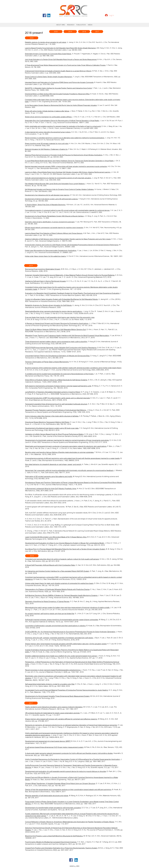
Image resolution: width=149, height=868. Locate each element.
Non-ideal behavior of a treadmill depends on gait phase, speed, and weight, (53, 464)
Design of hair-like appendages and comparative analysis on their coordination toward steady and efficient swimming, (68, 789)
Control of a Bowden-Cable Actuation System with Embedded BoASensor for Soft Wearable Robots (61, 299)
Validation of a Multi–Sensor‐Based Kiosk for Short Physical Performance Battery (54, 434)
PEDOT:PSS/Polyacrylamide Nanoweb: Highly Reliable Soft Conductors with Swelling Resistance (61, 348)
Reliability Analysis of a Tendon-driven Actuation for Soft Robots (48, 305)
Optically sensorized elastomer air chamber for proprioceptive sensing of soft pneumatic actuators (58, 178)
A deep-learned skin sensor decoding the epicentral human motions (48, 132)
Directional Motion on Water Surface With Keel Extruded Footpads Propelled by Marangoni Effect (57, 94)
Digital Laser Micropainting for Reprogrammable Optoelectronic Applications (51, 250)
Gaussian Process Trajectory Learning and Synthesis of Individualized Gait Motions (56, 410)
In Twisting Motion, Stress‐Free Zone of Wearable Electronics (45, 205)
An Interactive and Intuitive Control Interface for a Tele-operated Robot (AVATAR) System (57, 571)
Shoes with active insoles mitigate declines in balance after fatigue (47, 111)
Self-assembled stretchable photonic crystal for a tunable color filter (50, 684)
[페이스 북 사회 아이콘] (44, 15)
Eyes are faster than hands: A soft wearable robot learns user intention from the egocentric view (60, 317)
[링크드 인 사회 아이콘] (49, 15)
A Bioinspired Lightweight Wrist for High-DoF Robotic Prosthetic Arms (51, 489)
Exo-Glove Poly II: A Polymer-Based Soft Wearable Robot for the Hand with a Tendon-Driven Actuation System (65, 549)
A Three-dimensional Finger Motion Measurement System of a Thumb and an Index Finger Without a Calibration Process (65, 65)
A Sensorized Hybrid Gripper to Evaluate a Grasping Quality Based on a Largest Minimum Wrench (58, 71)
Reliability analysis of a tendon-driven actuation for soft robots (46, 42)
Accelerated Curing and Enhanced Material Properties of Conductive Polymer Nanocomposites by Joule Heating (67, 690)
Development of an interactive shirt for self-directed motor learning (47, 195)
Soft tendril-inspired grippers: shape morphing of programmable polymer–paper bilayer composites (62, 620)
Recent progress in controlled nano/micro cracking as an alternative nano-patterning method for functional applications (65, 138)
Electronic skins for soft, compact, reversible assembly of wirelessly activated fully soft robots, (59, 638)
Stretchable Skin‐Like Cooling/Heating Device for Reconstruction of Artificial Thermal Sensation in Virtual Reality (62, 121)
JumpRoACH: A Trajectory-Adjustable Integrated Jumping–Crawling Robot (53, 392)
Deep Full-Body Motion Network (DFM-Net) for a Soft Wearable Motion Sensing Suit (55, 329)
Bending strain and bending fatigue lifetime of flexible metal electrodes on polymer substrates (59, 452)
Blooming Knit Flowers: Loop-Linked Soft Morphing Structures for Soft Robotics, (54, 836)
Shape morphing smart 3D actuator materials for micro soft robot (47, 143)
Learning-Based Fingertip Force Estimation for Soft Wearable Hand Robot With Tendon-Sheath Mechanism (60, 48)
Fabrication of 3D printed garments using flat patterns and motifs (49, 476)
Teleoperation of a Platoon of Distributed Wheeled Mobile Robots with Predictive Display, (58, 589)
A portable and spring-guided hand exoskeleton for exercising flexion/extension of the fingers (59, 374)
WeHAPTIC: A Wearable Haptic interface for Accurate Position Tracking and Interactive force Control (58, 88)
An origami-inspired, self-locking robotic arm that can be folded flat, (50, 614)
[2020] (56, 32)
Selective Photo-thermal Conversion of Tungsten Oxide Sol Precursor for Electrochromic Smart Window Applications (64, 155)
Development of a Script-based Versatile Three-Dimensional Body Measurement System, (58, 696)
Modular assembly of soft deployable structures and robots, (47, 796)
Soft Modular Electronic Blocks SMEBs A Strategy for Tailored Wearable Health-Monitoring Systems (61, 595)
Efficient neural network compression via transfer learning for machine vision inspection (54, 228)
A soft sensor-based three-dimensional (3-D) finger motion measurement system (54, 747)
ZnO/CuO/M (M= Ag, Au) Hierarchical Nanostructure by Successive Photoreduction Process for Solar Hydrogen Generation (70, 632)
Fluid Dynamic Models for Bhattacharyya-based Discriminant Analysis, (51, 842)
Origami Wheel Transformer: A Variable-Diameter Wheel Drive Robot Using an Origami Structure (60, 783)
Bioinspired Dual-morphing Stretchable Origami (43, 269)
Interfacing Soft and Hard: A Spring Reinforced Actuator (45, 281)
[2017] (97, 32)
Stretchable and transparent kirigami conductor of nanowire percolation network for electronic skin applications (66, 446)
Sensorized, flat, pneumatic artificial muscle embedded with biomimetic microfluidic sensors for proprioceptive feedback (69, 470)
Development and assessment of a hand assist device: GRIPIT (48, 741)
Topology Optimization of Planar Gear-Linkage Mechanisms (47, 362)
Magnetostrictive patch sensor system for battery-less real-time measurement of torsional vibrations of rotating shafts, (68, 607)
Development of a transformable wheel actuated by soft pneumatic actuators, (53, 808)
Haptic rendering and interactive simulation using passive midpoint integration (54, 707)
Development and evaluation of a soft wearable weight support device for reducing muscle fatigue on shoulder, (66, 771)
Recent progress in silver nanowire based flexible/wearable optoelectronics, (53, 670)
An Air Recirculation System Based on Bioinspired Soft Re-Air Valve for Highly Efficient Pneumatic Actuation (61, 105)
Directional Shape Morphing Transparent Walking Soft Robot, (47, 422)
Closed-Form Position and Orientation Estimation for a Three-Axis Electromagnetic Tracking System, (61, 848)
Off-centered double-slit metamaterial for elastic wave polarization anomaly (52, 713)
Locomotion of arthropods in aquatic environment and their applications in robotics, (56, 626)
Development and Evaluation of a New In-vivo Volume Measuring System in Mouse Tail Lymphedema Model (65, 543)
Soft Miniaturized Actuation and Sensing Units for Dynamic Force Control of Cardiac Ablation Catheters (59, 189)
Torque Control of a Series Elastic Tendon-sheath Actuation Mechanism (49, 77)
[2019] (70, 32)
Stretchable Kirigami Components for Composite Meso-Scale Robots (48, 54)
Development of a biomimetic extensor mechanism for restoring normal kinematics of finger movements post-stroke (67, 440)
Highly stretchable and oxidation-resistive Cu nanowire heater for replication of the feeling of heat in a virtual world (63, 126)
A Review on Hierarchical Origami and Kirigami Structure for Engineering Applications (57, 323)
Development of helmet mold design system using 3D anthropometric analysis (51, 199)
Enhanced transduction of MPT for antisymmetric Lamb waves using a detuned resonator (58, 398)
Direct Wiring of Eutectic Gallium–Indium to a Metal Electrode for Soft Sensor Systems (56, 380)
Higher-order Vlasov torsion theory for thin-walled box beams (45, 256)
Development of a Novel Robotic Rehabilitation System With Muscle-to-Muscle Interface (54, 216)
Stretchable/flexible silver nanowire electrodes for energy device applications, (54, 311)
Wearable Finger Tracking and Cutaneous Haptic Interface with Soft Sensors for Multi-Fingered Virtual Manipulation (67, 335)
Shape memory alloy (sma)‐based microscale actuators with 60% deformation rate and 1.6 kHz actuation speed (66, 644)
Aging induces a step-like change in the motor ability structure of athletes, (52, 416)
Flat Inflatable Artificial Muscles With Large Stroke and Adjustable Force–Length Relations (55, 184)
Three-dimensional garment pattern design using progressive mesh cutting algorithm (56, 342)
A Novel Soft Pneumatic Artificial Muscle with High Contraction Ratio (50, 565)
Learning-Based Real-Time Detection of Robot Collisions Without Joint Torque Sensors (54, 233)
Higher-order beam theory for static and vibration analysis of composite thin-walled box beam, (59, 583)
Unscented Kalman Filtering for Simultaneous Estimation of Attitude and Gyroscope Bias (57, 356)
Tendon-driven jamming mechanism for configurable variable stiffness (48, 117)
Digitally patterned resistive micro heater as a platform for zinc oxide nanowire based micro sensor (61, 656)
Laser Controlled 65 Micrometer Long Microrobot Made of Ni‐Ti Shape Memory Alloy (56, 537)
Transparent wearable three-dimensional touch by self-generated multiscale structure (56, 404)
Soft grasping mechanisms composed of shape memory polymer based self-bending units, (58, 386)
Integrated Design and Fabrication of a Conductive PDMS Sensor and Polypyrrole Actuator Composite (59, 82)
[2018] (84, 32)
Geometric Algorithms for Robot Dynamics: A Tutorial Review (47, 601)
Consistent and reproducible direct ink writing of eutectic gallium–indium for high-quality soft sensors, (62, 559)
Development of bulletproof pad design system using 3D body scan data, (52, 428)
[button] (81, 25)
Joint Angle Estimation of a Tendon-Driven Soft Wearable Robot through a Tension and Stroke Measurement (61, 59)
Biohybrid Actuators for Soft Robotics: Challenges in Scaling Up (46, 149)
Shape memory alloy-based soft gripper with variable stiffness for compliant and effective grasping (61, 719)
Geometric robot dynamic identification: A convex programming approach (50, 222)
